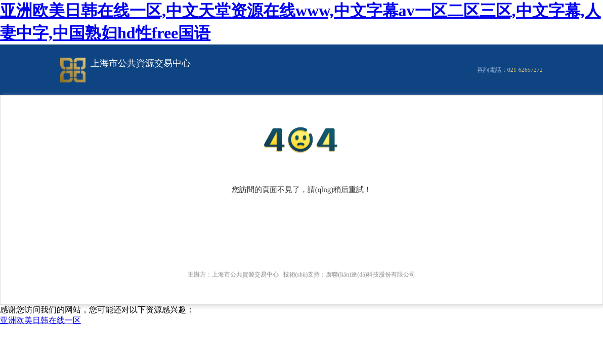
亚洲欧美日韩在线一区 (40, 320)
